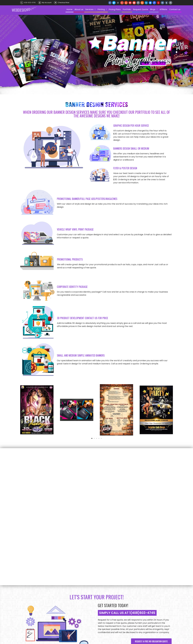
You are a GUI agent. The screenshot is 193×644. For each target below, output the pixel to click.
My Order (56, 598)
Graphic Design (89, 602)
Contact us (27, 594)
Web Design (87, 594)
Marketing (87, 615)
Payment (56, 581)
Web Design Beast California (47, 634)
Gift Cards (57, 585)
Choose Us (27, 581)
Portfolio (26, 590)
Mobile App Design (90, 611)
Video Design (88, 607)
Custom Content (89, 590)
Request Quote (58, 577)
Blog (24, 585)
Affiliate (26, 598)
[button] (23, 410)
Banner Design (88, 581)
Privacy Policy (58, 594)
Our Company (28, 577)
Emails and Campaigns (92, 620)
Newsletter (57, 590)
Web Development (90, 598)
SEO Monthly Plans (90, 577)
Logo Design (87, 585)
